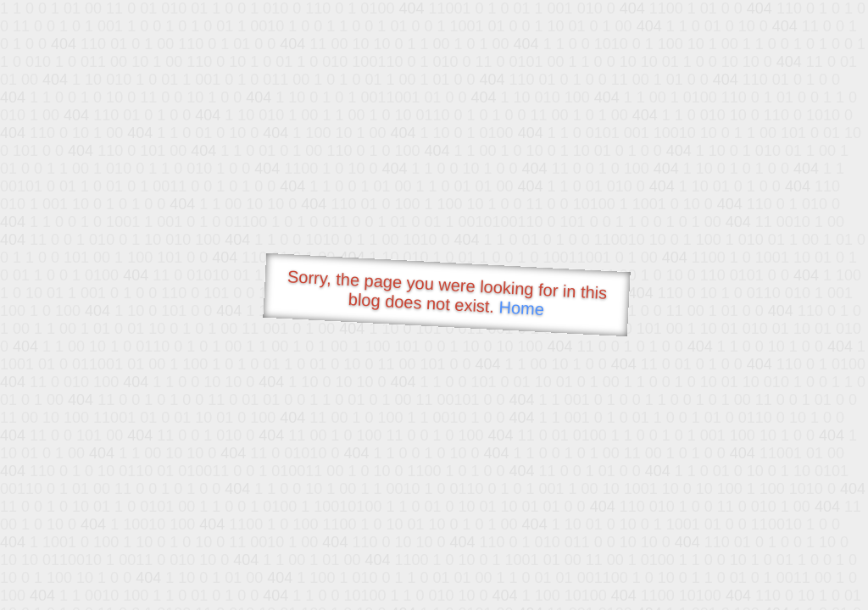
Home (521, 308)
